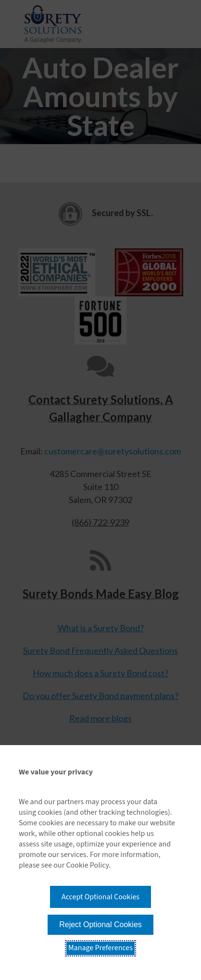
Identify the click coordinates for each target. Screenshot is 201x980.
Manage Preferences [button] (100, 948)
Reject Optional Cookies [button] (100, 925)
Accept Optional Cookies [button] (100, 897)
